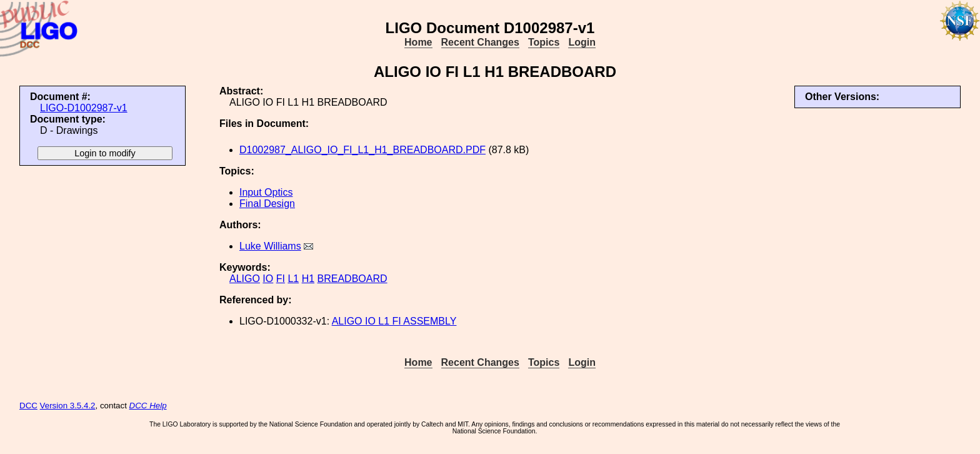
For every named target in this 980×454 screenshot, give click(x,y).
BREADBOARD (352, 279)
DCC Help (148, 406)
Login (582, 42)
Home (418, 42)
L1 (293, 279)
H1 (308, 279)
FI (281, 279)
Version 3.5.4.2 (68, 406)
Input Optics (266, 192)
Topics (544, 42)
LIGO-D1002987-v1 (84, 108)
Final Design (267, 204)
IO (268, 279)
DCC (28, 406)
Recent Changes (480, 42)
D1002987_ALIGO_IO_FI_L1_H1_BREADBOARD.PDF (362, 150)
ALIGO (245, 279)
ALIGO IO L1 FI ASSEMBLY (394, 321)
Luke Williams (270, 246)
